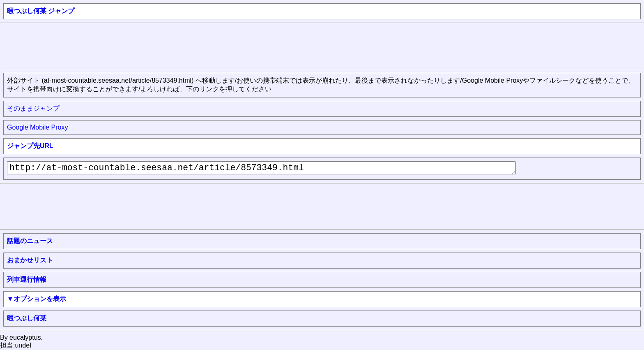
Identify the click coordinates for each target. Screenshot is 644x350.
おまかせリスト (30, 260)
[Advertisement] (149, 45)
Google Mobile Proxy (38, 127)
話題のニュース (30, 241)
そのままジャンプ (33, 108)
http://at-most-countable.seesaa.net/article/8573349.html (261, 168)
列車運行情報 (27, 279)
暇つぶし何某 (27, 318)
